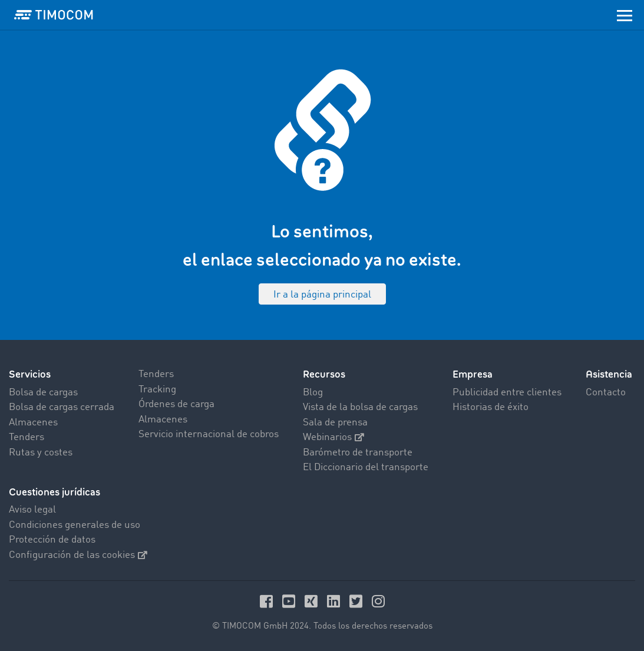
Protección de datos (52, 540)
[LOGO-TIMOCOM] (54, 15)
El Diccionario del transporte (366, 467)
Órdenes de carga (176, 404)
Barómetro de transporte (358, 453)
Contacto (606, 393)
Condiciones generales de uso (75, 525)
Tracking (157, 390)
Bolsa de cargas (43, 393)
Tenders (27, 437)
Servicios (30, 374)
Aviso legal (32, 510)
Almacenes (33, 423)
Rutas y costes (41, 453)
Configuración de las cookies (78, 555)
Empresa (473, 374)
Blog (313, 393)
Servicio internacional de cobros (209, 434)
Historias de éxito (491, 407)
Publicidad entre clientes (507, 393)
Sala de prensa (335, 423)
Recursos (324, 374)
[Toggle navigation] (625, 15)
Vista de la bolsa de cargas (360, 407)
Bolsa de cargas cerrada (62, 407)
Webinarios (333, 437)
